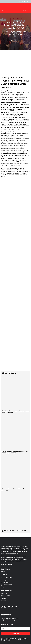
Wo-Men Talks (5, 583)
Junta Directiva (5, 570)
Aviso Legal (11, 639)
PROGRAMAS (7, 590)
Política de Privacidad (20, 639)
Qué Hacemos (5, 568)
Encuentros (4, 581)
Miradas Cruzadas (6, 584)
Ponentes (4, 586)
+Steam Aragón (5, 595)
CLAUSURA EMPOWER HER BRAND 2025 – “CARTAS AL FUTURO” (15, 452)
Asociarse (4, 575)
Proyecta (4, 597)
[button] (2, 11)
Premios (3, 573)
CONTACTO (6, 615)
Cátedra (3, 600)
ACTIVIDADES (7, 578)
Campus (3, 599)
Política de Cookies (6, 641)
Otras (3, 588)
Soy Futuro (4, 594)
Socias (3, 571)
